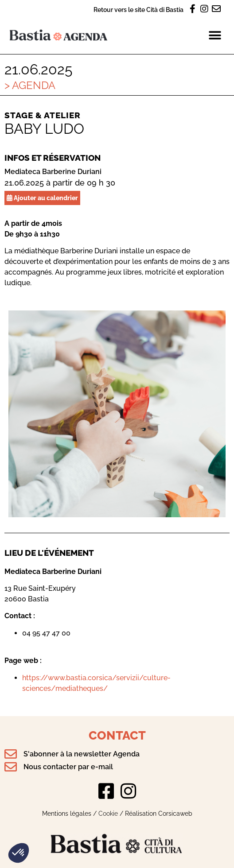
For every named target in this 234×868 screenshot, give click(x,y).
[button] (19, 853)
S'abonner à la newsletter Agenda (82, 754)
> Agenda (30, 85)
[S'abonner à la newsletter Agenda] (11, 754)
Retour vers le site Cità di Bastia (138, 10)
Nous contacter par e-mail (68, 767)
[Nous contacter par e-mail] (11, 767)
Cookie (108, 813)
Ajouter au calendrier (42, 198)
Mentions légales (67, 813)
